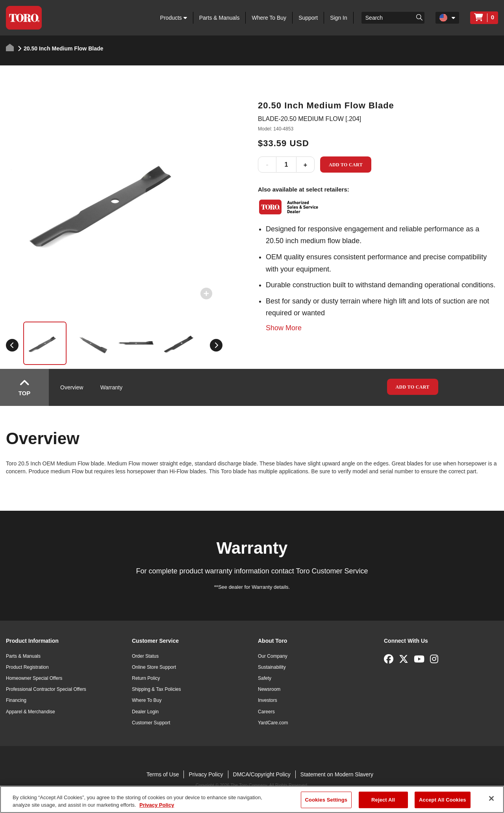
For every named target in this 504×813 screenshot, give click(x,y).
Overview (72, 387)
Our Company (273, 656)
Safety (265, 678)
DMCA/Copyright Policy (262, 774)
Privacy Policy (206, 774)
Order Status (145, 656)
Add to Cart (346, 165)
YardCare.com (273, 723)
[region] (252, 799)
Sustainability (272, 667)
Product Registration (27, 667)
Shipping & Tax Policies (157, 689)
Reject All (383, 800)
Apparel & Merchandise (31, 712)
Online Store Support (154, 667)
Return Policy (146, 678)
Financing (16, 700)
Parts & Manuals (220, 18)
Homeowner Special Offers (34, 678)
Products (174, 18)
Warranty (111, 387)
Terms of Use (163, 774)
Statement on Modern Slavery (337, 774)
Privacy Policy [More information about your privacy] (157, 805)
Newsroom (269, 689)
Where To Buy (269, 18)
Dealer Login (145, 712)
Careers (266, 712)
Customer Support (151, 723)
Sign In (339, 18)
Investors (268, 700)
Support (308, 18)
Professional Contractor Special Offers (46, 689)
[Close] (491, 798)
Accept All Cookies (443, 800)
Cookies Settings (326, 800)
